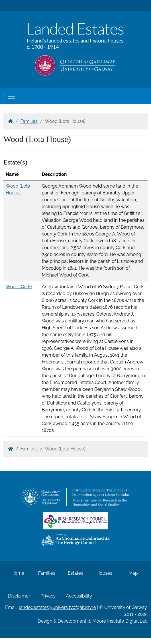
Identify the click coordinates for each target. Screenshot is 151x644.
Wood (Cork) (19, 287)
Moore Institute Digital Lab (120, 621)
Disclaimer (19, 596)
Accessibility (79, 596)
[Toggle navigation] (11, 96)
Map (133, 573)
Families (29, 121)
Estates (75, 573)
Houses (104, 573)
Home (18, 573)
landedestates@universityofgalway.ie (57, 607)
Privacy (48, 596)
